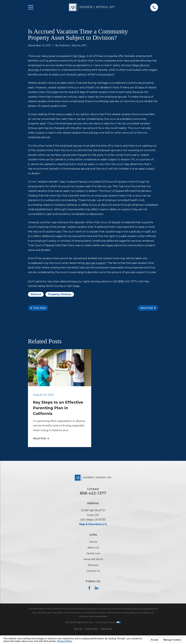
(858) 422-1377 (127, 281)
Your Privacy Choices (108, 622)
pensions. (108, 75)
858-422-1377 (93, 493)
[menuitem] (78, 629)
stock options (78, 75)
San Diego (79, 56)
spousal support (96, 263)
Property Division (60, 294)
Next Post (148, 308)
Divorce (36, 294)
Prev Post (38, 308)
